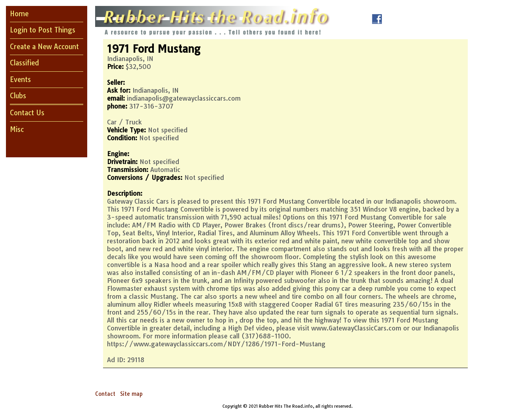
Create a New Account (44, 47)
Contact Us (27, 113)
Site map (131, 394)
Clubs (18, 96)
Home (19, 14)
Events (20, 79)
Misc (17, 129)
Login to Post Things (43, 30)
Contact (105, 394)
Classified (24, 63)
